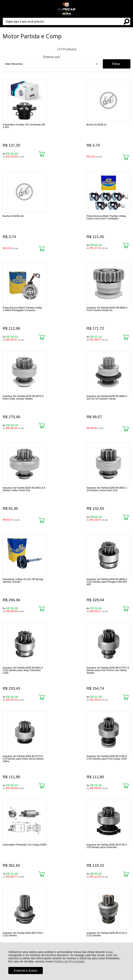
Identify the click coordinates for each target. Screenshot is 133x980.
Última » (107, 746)
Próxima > (86, 746)
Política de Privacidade (69, 961)
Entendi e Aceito (26, 971)
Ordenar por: (52, 57)
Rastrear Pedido (25, 835)
